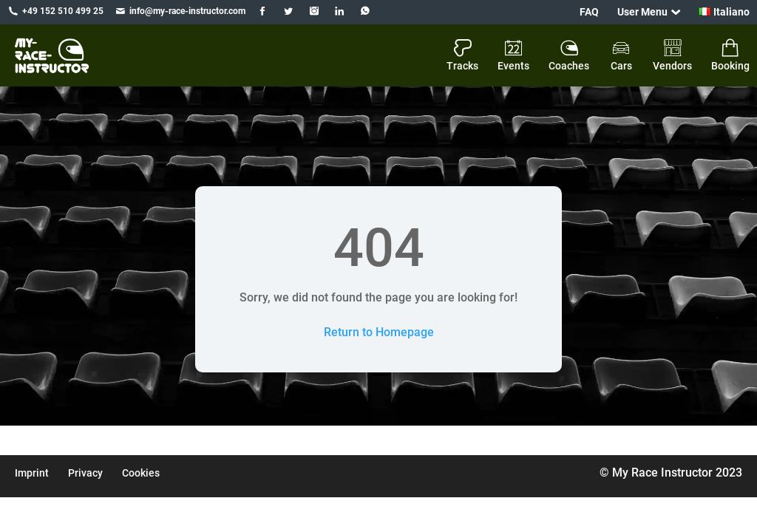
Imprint (32, 473)
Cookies (141, 473)
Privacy (85, 473)
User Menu (642, 12)
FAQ (589, 12)
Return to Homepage (379, 332)
